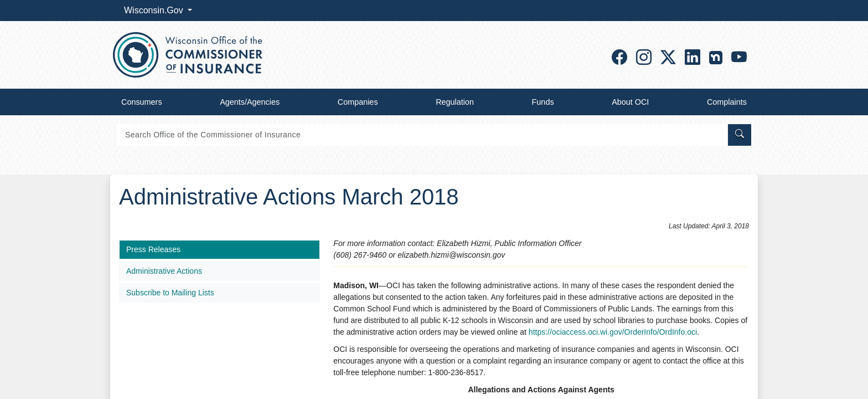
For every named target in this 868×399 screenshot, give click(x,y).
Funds (543, 102)
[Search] (422, 135)
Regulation (455, 102)
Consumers (142, 102)
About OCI (630, 102)
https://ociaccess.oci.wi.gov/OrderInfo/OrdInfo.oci (613, 332)
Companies (358, 102)
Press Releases (153, 249)
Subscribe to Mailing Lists (170, 293)
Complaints (727, 102)
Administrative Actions (164, 271)
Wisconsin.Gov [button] (155, 10)
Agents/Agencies (250, 102)
